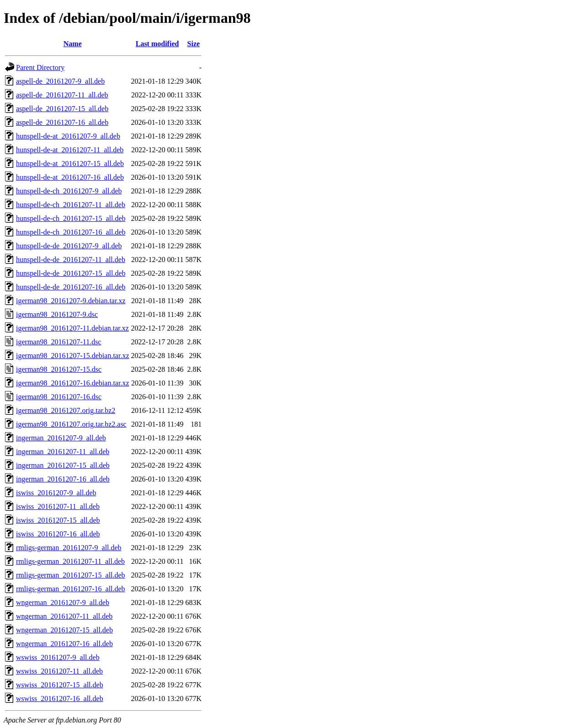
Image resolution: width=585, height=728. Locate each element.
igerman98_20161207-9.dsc (57, 314)
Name (73, 44)
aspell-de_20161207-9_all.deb (60, 81)
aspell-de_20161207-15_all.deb (62, 109)
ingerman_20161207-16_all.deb (63, 479)
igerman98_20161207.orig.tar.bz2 (66, 410)
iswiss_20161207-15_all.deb (58, 520)
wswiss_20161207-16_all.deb (60, 699)
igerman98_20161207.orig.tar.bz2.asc (71, 424)
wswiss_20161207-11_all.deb (59, 671)
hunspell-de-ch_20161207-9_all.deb (69, 191)
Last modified (157, 44)
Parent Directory (40, 67)
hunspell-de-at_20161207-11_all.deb (70, 150)
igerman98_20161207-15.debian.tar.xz (73, 356)
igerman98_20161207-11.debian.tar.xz (72, 328)
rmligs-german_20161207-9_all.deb (69, 548)
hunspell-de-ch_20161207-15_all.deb (71, 218)
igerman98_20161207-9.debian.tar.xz (71, 301)
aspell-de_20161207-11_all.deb (62, 95)
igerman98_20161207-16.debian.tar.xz (73, 383)
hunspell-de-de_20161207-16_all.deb (71, 287)
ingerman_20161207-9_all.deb (61, 438)
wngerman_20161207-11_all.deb (64, 616)
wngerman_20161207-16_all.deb (64, 644)
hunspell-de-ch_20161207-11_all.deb (71, 205)
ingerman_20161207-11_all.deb (63, 452)
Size (194, 44)
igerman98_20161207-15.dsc (59, 369)
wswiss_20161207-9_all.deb (58, 657)
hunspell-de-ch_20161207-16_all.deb (71, 232)
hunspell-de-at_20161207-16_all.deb (70, 177)
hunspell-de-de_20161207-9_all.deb (69, 246)
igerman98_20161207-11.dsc (58, 342)
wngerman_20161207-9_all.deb (63, 602)
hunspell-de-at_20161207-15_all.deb (70, 163)
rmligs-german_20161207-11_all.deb (70, 561)
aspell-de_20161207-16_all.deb (62, 122)
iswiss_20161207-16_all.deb (58, 534)
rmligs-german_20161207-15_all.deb (71, 575)
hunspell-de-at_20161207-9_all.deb (68, 136)
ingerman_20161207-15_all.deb (63, 465)
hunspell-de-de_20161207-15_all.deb (71, 273)
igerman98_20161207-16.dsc (59, 397)
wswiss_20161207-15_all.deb (60, 685)
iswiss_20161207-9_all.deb (56, 493)
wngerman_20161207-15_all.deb (64, 630)
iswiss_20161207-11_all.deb (58, 506)
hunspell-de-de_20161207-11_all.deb (71, 260)
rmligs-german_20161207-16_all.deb (71, 589)
